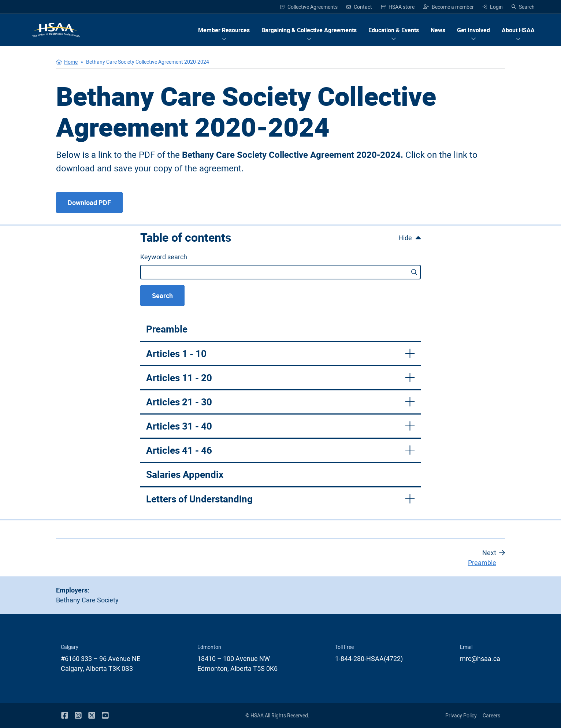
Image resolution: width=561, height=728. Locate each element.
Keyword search (164, 257)
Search (523, 7)
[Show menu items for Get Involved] (473, 30)
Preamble (167, 329)
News (438, 30)
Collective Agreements (309, 7)
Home (71, 62)
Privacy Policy (461, 715)
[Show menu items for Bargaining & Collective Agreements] (309, 30)
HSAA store (398, 7)
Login (493, 7)
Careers (491, 715)
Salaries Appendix (185, 474)
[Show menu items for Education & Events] (394, 30)
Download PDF (89, 203)
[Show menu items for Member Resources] (224, 30)
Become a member (449, 7)
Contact (359, 7)
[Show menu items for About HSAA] (518, 30)
